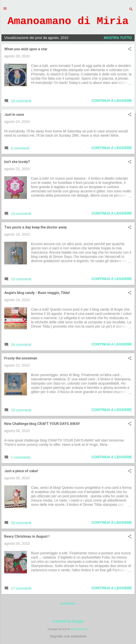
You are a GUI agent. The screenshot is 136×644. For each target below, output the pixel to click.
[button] (130, 49)
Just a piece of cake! (21, 471)
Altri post (68, 603)
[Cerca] (131, 10)
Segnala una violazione (68, 636)
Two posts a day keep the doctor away (36, 227)
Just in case (14, 115)
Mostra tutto (118, 38)
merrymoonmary (79, 629)
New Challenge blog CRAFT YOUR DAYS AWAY (42, 424)
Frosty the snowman (21, 358)
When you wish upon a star (26, 49)
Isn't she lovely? (17, 162)
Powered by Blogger (68, 621)
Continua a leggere (112, 101)
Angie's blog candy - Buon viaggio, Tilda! (37, 293)
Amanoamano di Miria (68, 21)
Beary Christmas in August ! (27, 536)
